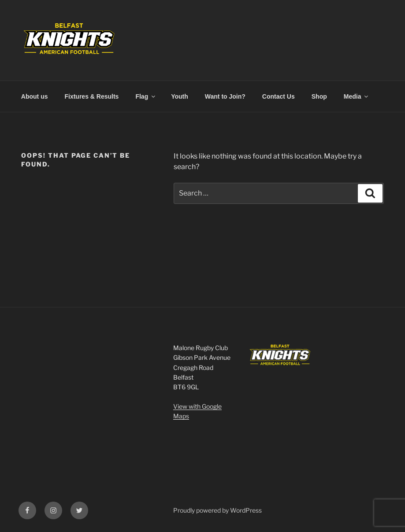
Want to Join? (225, 96)
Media (357, 96)
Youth (180, 96)
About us (35, 96)
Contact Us (279, 96)
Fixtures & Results (91, 96)
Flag (146, 96)
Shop (319, 96)
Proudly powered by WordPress (217, 510)
